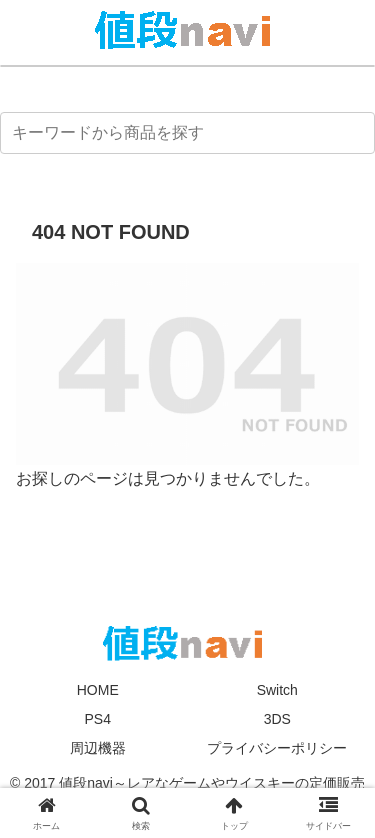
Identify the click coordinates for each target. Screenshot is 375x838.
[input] (187, 133)
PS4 (98, 719)
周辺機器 (98, 748)
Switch (277, 690)
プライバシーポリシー (277, 748)
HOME (98, 690)
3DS (277, 719)
